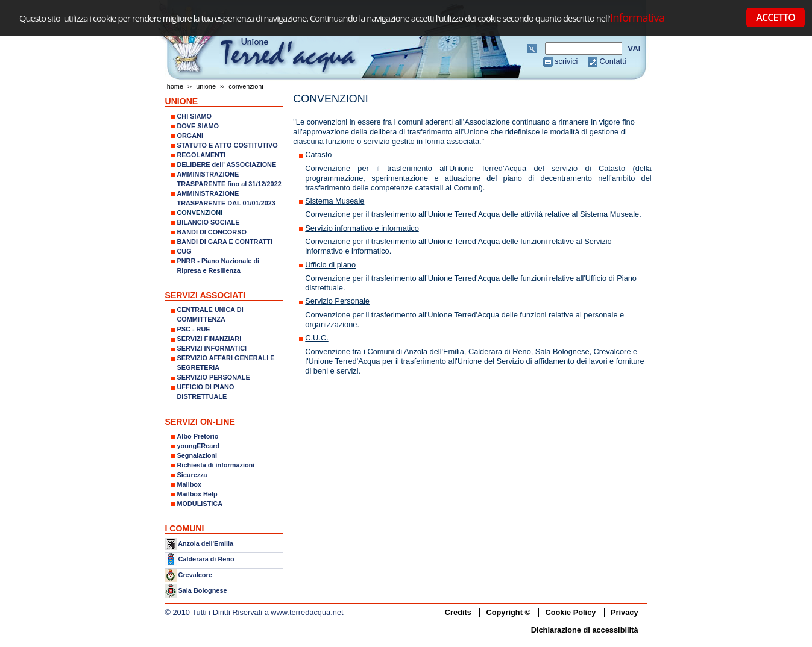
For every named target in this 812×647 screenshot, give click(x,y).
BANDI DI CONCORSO (212, 232)
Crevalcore (195, 575)
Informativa (637, 17)
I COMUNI (185, 528)
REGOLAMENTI (201, 155)
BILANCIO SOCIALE (209, 222)
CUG (184, 251)
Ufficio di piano (330, 265)
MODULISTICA (200, 504)
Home (175, 86)
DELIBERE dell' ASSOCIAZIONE (227, 164)
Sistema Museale (335, 201)
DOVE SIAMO (198, 126)
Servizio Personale (337, 301)
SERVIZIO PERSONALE (214, 377)
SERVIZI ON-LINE (200, 422)
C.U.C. (316, 338)
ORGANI (190, 136)
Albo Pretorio (198, 436)
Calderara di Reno (206, 558)
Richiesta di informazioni (216, 465)
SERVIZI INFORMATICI (212, 348)
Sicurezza (192, 475)
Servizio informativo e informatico (362, 228)
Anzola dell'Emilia (206, 543)
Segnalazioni (197, 455)
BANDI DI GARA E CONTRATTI (225, 242)
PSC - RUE (194, 329)
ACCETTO (776, 17)
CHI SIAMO (194, 116)
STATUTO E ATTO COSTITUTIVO (228, 145)
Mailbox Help (197, 494)
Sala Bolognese (203, 590)
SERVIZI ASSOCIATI (206, 295)
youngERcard (199, 446)
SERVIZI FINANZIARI (209, 339)
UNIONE (206, 86)
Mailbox (189, 484)
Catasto (318, 155)
